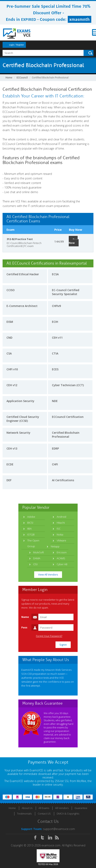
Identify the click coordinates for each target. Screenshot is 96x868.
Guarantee (81, 808)
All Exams (44, 808)
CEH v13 (12, 448)
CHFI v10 (12, 369)
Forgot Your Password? (49, 636)
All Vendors (62, 808)
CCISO (11, 290)
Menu (90, 32)
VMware (61, 540)
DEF (9, 480)
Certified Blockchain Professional (66, 435)
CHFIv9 (56, 306)
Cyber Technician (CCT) (68, 385)
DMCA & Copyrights (68, 814)
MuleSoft (39, 552)
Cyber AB (62, 564)
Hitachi (61, 523)
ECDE (10, 464)
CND (9, 338)
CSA (9, 353)
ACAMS (61, 558)
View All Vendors (48, 575)
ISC (59, 529)
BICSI (30, 523)
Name (25, 617)
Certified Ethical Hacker (23, 274)
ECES (55, 369)
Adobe (31, 517)
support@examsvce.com (59, 829)
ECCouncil (22, 78)
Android (61, 517)
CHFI (55, 464)
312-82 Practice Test (20, 239)
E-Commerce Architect (22, 306)
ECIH (55, 322)
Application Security (20, 401)
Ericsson (62, 552)
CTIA (55, 353)
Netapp (55, 546)
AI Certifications (63, 480)
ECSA (55, 274)
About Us (27, 808)
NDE (55, 401)
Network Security (18, 433)
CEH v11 (57, 338)
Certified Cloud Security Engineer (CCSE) (23, 419)
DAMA (37, 558)
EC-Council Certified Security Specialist (66, 292)
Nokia (60, 535)
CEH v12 (12, 385)
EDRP (55, 448)
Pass (24, 627)
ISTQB (31, 535)
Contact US (44, 814)
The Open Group (33, 543)
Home (9, 78)
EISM (10, 322)
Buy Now (73, 241)
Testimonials (24, 814)
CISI (35, 564)
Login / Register (16, 45)
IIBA (29, 529)
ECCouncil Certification (68, 417)
